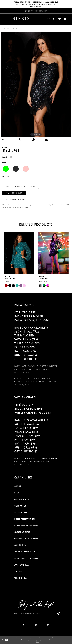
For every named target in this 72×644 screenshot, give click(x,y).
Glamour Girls (22, 532)
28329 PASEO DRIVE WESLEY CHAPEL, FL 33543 (33, 411)
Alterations (21, 512)
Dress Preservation (25, 519)
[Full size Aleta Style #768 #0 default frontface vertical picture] (36, 84)
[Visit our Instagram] (36, 625)
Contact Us (20, 506)
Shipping (19, 571)
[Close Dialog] (3, 640)
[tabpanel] (36, 84)
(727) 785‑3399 (25, 312)
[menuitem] (7, 19)
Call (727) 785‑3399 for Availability (21, 186)
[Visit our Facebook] (24, 625)
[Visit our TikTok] (48, 625)
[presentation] (19, 253)
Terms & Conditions (25, 552)
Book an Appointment (16, 200)
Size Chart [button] (6, 176)
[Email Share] (46, 140)
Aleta (15, 29)
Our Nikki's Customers (26, 539)
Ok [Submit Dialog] (7, 640)
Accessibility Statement (26, 558)
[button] (7, 19)
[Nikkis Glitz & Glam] (21, 19)
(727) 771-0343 (22, 372)
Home (7, 29)
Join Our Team (22, 565)
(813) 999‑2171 (24, 405)
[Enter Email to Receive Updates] (36, 613)
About (18, 486)
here (37, 642)
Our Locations (22, 499)
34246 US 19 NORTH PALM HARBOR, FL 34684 (32, 318)
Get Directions (26, 359)
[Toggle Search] (49, 19)
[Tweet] (20, 140)
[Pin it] (33, 140)
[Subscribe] (58, 613)
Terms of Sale (21, 578)
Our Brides (20, 545)
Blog (17, 493)
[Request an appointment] (36, 11)
